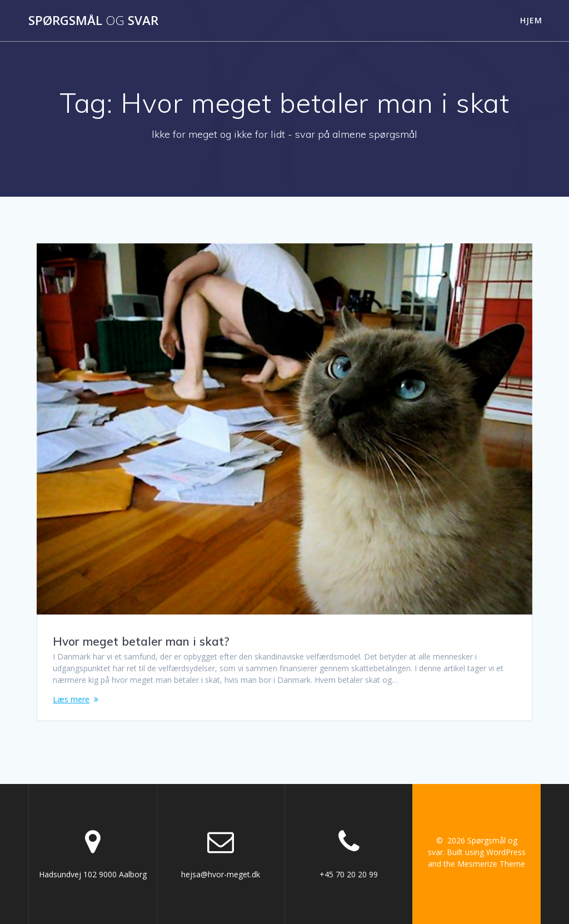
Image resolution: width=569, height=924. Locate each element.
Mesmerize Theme (491, 864)
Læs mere (71, 699)
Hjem (531, 20)
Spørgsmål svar (93, 21)
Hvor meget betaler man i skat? (141, 641)
